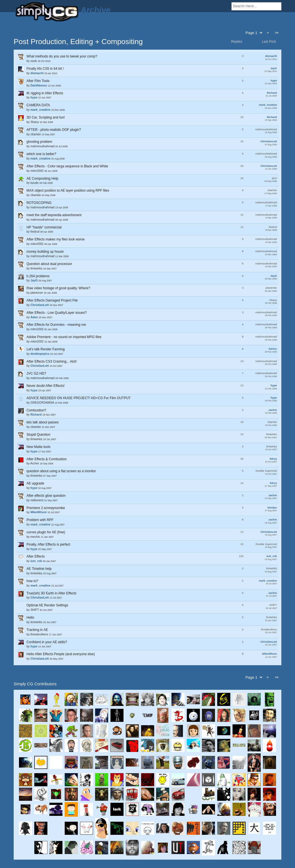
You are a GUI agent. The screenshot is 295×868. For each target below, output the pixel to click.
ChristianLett (269, 141)
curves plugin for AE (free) (46, 532)
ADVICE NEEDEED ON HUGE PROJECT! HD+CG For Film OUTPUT (79, 398)
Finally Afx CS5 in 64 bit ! (45, 69)
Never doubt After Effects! (46, 386)
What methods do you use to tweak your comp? (62, 56)
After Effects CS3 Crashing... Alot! (52, 361)
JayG (274, 68)
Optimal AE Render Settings (47, 605)
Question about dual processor (49, 264)
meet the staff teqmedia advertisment (54, 215)
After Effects (36, 556)
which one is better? (41, 154)
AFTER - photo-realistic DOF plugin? (54, 130)
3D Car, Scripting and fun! (46, 117)
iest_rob (272, 556)
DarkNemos (39, 85)
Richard (272, 93)
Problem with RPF (40, 520)
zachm (273, 410)
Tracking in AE (37, 630)
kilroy (273, 459)
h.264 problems (38, 276)
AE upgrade (35, 483)
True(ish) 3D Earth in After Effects (51, 593)
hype (274, 80)
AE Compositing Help (42, 179)
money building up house (45, 252)
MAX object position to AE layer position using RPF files (68, 191)
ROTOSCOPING (39, 203)
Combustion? (36, 410)
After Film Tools (38, 81)
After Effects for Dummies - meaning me (56, 325)
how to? (32, 581)
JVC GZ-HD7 (36, 373)
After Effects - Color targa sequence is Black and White (67, 166)
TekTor (273, 349)
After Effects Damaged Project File (52, 300)
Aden (34, 317)
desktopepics (40, 354)
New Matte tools (38, 447)
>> (277, 33)
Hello (30, 618)
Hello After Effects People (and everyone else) (61, 654)
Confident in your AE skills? (47, 642)
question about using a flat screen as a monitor (61, 471)
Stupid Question (38, 435)
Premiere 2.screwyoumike (46, 508)
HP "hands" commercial (44, 227)
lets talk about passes (43, 422)
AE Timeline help (39, 569)
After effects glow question (46, 496)
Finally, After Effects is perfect (48, 544)
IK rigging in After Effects (45, 93)
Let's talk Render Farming (46, 349)
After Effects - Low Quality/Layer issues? (57, 313)
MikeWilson (39, 512)
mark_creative (268, 105)
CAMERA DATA (38, 105)
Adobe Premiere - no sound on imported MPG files (64, 337)
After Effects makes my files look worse (56, 239)
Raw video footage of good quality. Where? (58, 288)
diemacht (271, 56)
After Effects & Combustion (47, 459)
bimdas (272, 507)
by (147, 58)
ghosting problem (39, 142)
